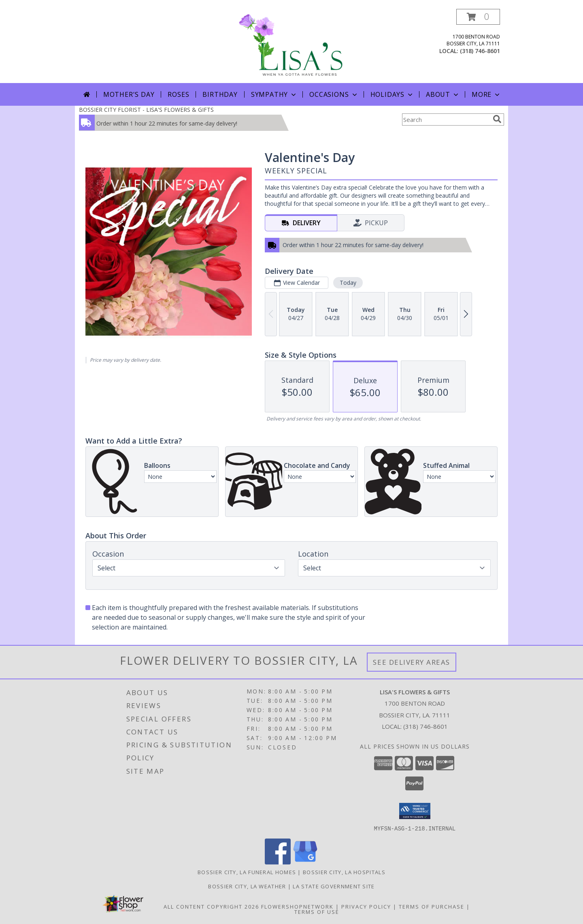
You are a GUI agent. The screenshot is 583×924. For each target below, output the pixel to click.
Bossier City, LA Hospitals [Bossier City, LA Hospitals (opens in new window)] (344, 872)
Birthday (220, 94)
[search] (497, 119)
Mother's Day (129, 94)
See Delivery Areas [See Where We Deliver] (412, 662)
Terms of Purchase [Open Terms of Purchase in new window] (432, 906)
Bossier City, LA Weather (247, 886)
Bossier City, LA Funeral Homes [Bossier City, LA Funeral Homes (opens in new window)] (247, 872)
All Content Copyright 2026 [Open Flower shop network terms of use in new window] (211, 906)
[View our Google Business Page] (305, 862)
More (486, 94)
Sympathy (274, 94)
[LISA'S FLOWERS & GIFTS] (291, 46)
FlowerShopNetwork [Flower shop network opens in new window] (297, 906)
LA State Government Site (334, 886)
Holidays (392, 94)
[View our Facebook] (278, 862)
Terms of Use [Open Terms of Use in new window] (317, 911)
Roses (178, 94)
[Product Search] (446, 120)
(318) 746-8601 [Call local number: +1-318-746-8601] (480, 51)
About (443, 94)
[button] (478, 17)
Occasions (334, 94)
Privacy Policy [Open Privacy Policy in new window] (366, 906)
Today (348, 283)
